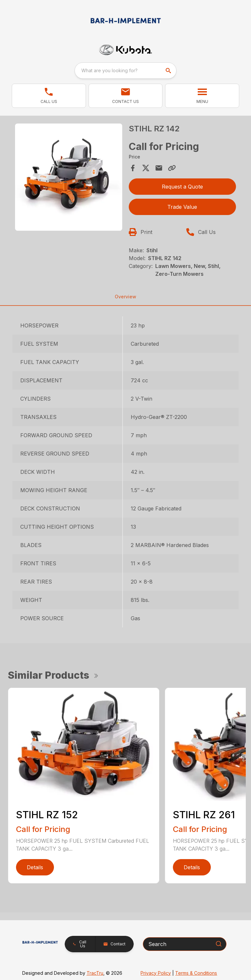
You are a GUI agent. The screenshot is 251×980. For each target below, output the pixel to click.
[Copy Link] (172, 168)
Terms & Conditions (196, 973)
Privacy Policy (156, 973)
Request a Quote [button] (182, 187)
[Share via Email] (159, 168)
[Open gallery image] (69, 177)
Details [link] (35, 867)
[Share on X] (146, 168)
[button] (49, 96)
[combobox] (125, 71)
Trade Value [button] (182, 207)
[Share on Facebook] (133, 168)
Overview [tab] (125, 297)
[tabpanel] (69, 178)
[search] (169, 71)
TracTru (95, 973)
